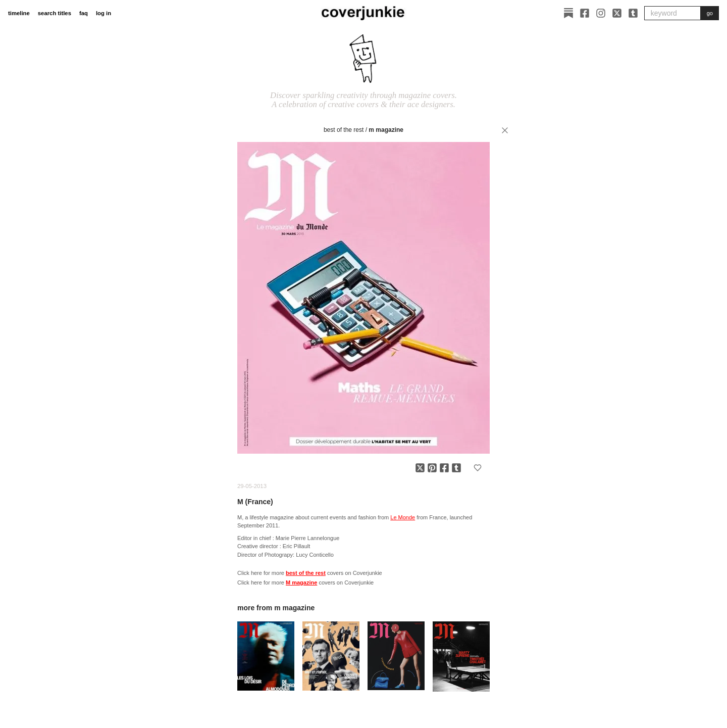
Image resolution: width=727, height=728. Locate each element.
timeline (19, 13)
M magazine (386, 130)
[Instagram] (601, 13)
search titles (55, 13)
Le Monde (403, 517)
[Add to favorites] (478, 468)
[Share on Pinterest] (432, 468)
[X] (617, 13)
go (710, 13)
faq (84, 13)
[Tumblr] (633, 13)
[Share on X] (420, 468)
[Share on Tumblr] (456, 468)
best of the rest (344, 130)
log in (103, 13)
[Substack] (568, 13)
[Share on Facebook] (444, 468)
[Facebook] (585, 13)
